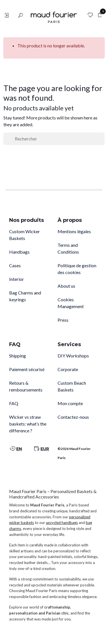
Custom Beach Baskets (72, 386)
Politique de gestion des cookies (77, 269)
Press (63, 320)
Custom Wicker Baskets (25, 235)
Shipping (18, 356)
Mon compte (70, 403)
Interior (17, 279)
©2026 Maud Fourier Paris (74, 453)
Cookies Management (71, 303)
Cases (15, 265)
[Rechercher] (54, 139)
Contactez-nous (73, 417)
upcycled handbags (62, 523)
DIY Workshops (73, 356)
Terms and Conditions (68, 248)
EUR (45, 449)
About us (66, 286)
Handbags (19, 252)
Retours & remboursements (26, 386)
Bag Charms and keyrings (25, 296)
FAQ (14, 403)
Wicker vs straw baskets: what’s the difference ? (28, 424)
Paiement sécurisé (27, 369)
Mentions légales (74, 231)
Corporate (68, 369)
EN (19, 449)
